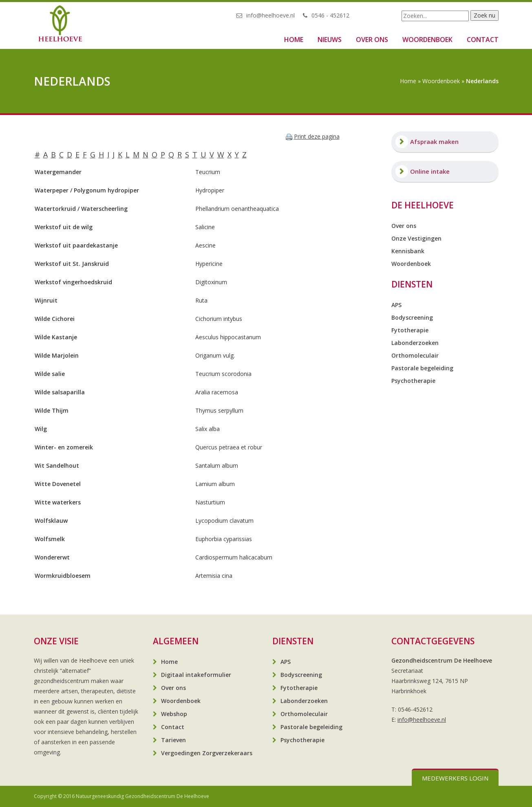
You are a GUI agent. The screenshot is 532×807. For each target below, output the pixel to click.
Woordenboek (427, 40)
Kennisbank (408, 251)
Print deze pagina (317, 136)
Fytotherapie (410, 330)
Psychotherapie (413, 381)
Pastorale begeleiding (422, 368)
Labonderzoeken (415, 343)
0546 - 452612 (330, 15)
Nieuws (330, 40)
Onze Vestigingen (416, 238)
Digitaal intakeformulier (196, 675)
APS (396, 305)
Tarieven (173, 740)
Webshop (174, 714)
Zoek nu (485, 15)
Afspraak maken (434, 142)
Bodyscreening (412, 317)
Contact (483, 40)
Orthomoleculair (415, 355)
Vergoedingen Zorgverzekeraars (207, 753)
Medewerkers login (455, 778)
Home (294, 40)
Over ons (372, 40)
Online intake (430, 171)
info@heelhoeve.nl (270, 15)
